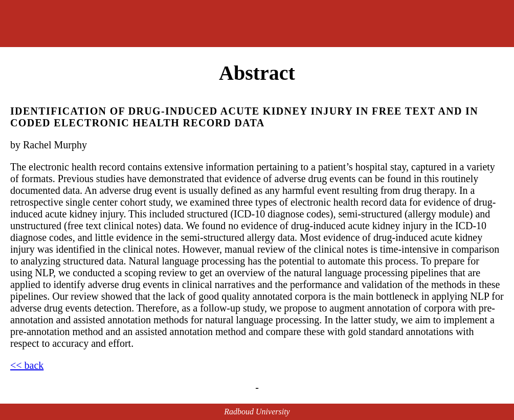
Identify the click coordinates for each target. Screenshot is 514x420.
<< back (27, 365)
